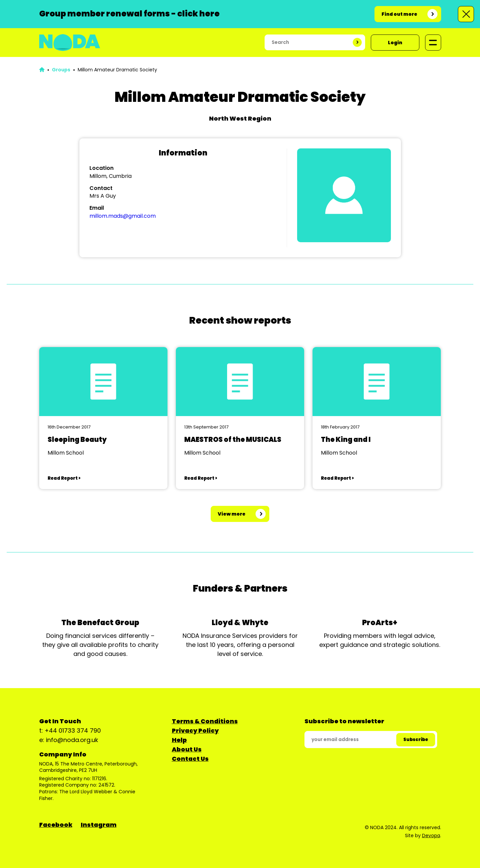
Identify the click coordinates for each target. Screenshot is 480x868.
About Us (187, 749)
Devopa (431, 836)
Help (179, 740)
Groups (61, 70)
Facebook (56, 825)
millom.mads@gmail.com (123, 216)
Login (395, 43)
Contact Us (190, 759)
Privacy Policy (195, 730)
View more (232, 514)
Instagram (99, 825)
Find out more (399, 14)
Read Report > (64, 478)
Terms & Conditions (205, 721)
